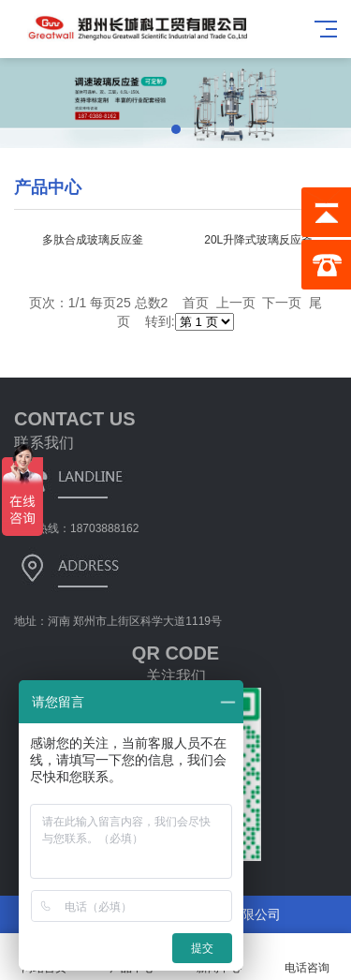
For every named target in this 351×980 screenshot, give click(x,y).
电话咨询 (307, 957)
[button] (176, 129)
